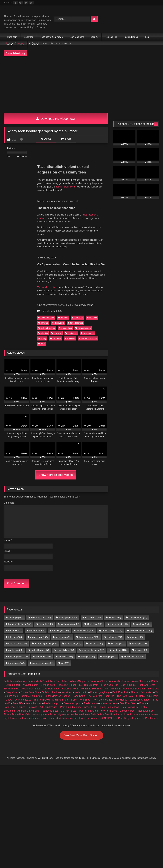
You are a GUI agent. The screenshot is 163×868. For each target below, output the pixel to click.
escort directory (75, 718)
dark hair (43, 323)
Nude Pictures (131, 714)
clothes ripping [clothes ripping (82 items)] (70, 624)
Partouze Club (98, 681)
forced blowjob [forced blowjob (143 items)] (112, 631)
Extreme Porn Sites (31, 696)
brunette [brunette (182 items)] (46, 624)
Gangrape (28, 37)
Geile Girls (96, 714)
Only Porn (153, 696)
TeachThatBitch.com (66, 187)
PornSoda (9, 707)
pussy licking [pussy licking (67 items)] (65, 650)
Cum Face (77, 318)
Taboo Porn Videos (22, 714)
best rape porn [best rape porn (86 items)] (68, 618)
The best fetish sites (142, 692)
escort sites (57, 718)
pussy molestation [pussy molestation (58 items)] (93, 650)
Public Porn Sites (31, 689)
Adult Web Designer (134, 689)
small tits (70, 338)
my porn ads (93, 718)
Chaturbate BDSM (148, 681)
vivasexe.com (31, 685)
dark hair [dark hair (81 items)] (15, 631)
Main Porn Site (60, 700)
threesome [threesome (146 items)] (16, 663)
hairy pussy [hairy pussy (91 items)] (63, 637)
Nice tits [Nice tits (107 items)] (118, 644)
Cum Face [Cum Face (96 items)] (95, 624)
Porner (21, 707)
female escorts (40, 718)
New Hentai (121, 700)
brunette (63, 318)
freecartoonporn (73, 703)
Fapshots (137, 718)
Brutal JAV (153, 689)
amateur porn (148, 714)
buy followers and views (17, 718)
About (46, 139)
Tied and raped (131, 37)
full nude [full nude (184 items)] (15, 637)
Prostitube (151, 718)
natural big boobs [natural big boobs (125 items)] (46, 644)
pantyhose (71, 333)
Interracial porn (109, 703)
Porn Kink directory (70, 707)
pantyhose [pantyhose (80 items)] (16, 650)
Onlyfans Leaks (50, 692)
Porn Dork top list (102, 700)
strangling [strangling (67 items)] (88, 657)
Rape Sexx (79, 696)
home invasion (83, 328)
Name (8, 540)
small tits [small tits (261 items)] (66, 657)
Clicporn (83, 681)
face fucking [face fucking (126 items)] (85, 631)
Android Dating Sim (28, 711)
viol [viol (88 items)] (65, 663)
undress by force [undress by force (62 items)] (43, 663)
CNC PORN (109, 718)
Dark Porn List (120, 692)
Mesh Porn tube (44, 681)
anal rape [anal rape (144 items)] (16, 618)
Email (8, 551)
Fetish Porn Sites (81, 700)
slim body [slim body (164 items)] (43, 657)
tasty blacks (81, 692)
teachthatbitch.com (88, 338)
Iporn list (109, 696)
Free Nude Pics (110, 685)
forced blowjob (75, 323)
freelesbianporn (53, 703)
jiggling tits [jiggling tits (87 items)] (114, 637)
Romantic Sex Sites (91, 689)
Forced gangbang (100, 692)
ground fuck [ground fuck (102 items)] (39, 637)
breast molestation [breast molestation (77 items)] (20, 624)
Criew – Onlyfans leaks (18, 700)
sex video (67, 692)
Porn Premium (113, 689)
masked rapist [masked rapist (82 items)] (17, 644)
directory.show (25, 681)
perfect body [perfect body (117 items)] (40, 650)
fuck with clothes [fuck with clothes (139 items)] (141, 631)
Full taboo (9, 681)
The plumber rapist (46, 287)
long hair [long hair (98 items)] (136, 637)
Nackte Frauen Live (77, 714)
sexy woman (88, 333)
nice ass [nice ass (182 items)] (96, 644)
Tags (22, 45)
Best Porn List (113, 714)
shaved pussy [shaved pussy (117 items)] (18, 657)
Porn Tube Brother (66, 681)
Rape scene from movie (51, 37)
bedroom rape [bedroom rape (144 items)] (41, 618)
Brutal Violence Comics (57, 696)
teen (41, 344)
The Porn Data (125, 696)
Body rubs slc (128, 685)
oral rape (57, 333)
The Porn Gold (42, 700)
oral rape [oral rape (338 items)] (139, 644)
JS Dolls (140, 696)
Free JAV (18, 703)
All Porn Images (49, 707)
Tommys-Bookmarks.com (122, 681)
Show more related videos (56, 475)
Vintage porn (48, 685)
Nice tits (43, 333)
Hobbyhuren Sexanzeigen (50, 714)
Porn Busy (124, 718)
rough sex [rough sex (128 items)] (120, 650)
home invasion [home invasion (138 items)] (89, 637)
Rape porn (12, 37)
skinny (42, 338)
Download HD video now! (56, 119)
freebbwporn (91, 703)
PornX (143, 703)
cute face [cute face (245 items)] (143, 624)
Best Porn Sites (128, 703)
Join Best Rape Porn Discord (81, 735)
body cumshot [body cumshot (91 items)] (138, 618)
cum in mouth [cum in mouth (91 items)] (119, 624)
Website (8, 562)
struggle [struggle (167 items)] (110, 657)
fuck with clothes (47, 328)
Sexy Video (12, 692)
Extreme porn (13, 685)
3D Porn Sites (11, 689)
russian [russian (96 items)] (141, 650)
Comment (9, 503)
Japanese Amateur (140, 700)
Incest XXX (90, 707)
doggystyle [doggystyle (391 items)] (60, 631)
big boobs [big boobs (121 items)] (93, 618)
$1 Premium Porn (89, 685)
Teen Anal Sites (147, 685)
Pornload (32, 707)
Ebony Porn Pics (30, 692)
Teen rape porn (77, 37)
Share (66, 139)
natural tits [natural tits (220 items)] (73, 644)
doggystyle (58, 323)
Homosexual (111, 37)
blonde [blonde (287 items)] (115, 618)
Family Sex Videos (109, 707)
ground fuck (65, 328)
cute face (92, 318)
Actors (10, 45)
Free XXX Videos (67, 685)
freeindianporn (34, 703)
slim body (55, 338)
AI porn (34, 45)
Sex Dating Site (130, 707)
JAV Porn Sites (51, 689)
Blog (147, 37)
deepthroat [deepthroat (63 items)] (37, 631)
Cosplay (94, 37)
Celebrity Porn (70, 689)
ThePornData (95, 696)
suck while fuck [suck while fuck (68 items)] (134, 657)
